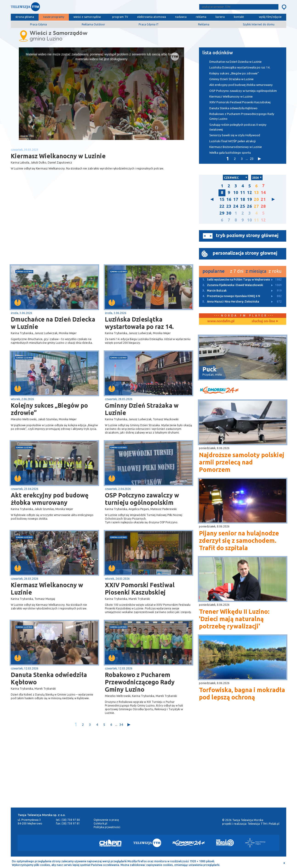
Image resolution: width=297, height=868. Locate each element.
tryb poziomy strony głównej (247, 235)
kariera (220, 17)
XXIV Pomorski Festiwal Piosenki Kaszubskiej (140, 589)
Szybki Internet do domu (259, 24)
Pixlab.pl (274, 824)
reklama (201, 17)
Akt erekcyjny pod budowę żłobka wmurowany (50, 499)
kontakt (239, 17)
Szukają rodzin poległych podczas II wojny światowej (238, 127)
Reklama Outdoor (93, 24)
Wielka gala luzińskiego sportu (230, 153)
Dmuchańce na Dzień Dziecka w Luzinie (53, 323)
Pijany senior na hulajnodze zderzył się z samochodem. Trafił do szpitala (239, 540)
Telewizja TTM (257, 824)
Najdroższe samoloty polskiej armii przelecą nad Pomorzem (242, 462)
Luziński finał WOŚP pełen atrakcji (233, 141)
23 (252, 159)
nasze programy (54, 17)
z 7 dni (237, 271)
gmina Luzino (24, 272)
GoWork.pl (100, 823)
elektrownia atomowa (152, 17)
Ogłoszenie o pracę (106, 820)
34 (121, 725)
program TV (120, 17)
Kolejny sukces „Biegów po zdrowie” (49, 409)
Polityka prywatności (107, 827)
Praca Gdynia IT (149, 24)
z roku (275, 271)
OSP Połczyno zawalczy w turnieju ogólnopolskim (142, 499)
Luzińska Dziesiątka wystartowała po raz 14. (139, 323)
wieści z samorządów (87, 17)
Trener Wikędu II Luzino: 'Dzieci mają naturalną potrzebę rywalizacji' (234, 619)
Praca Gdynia (38, 24)
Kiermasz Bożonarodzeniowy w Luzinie (236, 147)
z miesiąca (256, 271)
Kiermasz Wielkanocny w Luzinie (47, 589)
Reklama (204, 24)
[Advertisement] (56, 228)
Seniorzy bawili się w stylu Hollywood (235, 135)
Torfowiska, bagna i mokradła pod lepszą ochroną (242, 693)
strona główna (25, 17)
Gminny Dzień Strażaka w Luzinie (142, 409)
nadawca (181, 17)
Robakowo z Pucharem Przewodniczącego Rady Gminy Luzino (140, 682)
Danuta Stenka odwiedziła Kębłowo (49, 678)
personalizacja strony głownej (245, 253)
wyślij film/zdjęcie (270, 17)
